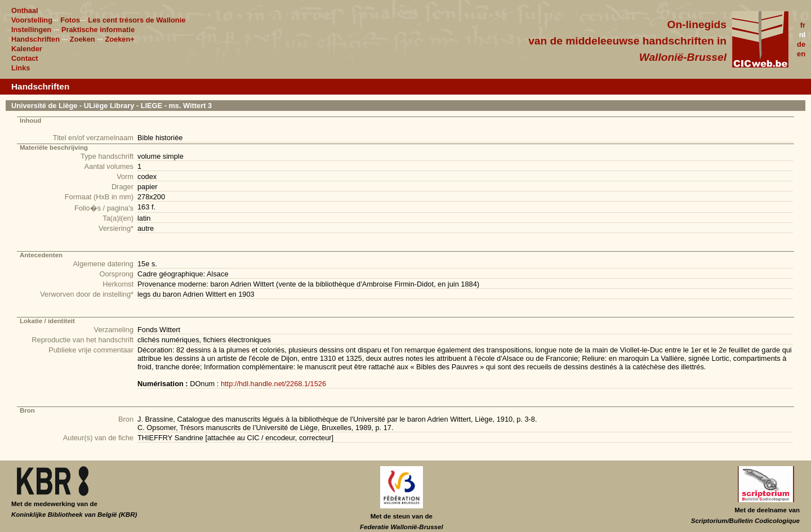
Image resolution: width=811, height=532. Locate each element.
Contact (25, 58)
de (801, 44)
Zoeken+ (119, 39)
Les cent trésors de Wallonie (137, 20)
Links (21, 68)
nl (802, 35)
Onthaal (25, 10)
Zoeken (83, 39)
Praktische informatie (98, 30)
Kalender (27, 49)
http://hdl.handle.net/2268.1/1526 (273, 384)
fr (803, 25)
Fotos (70, 20)
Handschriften (35, 39)
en (801, 54)
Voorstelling (32, 20)
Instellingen (31, 30)
